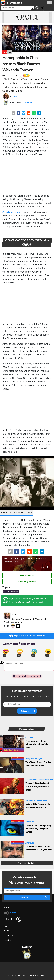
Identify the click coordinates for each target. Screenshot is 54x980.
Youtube (10, 913)
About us (7, 940)
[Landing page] (3, 2)
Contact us (8, 935)
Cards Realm (27, 102)
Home (6, 930)
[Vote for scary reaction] (34, 651)
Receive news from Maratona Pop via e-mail (27, 880)
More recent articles (27, 863)
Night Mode (10, 919)
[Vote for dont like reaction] (48, 651)
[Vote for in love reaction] (6, 651)
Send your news (27, 575)
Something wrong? (27, 582)
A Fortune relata (11, 212)
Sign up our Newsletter (27, 691)
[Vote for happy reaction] (20, 651)
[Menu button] (50, 5)
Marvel (5, 52)
